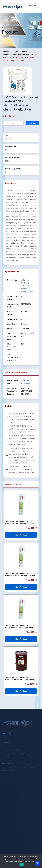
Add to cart (32, 124)
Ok (22, 865)
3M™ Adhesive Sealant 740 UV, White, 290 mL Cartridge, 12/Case (20, 522)
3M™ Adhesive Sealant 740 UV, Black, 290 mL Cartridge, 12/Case (20, 574)
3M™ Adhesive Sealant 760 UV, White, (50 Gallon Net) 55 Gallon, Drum (20, 679)
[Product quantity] (13, 123)
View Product (21, 535)
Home (4, 28)
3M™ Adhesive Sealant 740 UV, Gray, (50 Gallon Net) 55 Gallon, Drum (19, 626)
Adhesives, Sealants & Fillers (26, 289)
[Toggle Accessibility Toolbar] (37, 863)
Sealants (13, 55)
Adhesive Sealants (26, 55)
